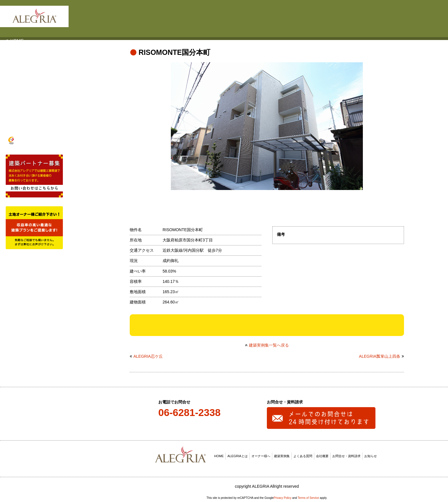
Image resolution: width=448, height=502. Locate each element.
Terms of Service (308, 496)
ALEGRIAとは (238, 454)
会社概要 (322, 454)
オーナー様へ (261, 454)
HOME (219, 454)
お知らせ (371, 454)
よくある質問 (303, 454)
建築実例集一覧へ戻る (269, 343)
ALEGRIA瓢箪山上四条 (380, 354)
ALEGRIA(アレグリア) (34, 16)
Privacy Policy (283, 496)
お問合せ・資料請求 (346, 454)
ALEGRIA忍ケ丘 (148, 354)
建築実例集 (282, 454)
